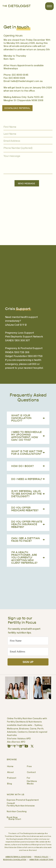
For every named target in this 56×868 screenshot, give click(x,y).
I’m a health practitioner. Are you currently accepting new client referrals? (28, 558)
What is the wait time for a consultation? (28, 453)
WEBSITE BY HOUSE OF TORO (41, 860)
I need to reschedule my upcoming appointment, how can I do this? (28, 436)
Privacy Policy (41, 857)
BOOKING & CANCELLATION (15, 860)
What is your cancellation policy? (28, 418)
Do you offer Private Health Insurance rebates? (28, 524)
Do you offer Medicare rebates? (28, 509)
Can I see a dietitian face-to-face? (28, 540)
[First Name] (28, 641)
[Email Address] (28, 652)
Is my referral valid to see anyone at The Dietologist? (28, 494)
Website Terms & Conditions (18, 857)
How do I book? (28, 466)
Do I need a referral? (28, 479)
